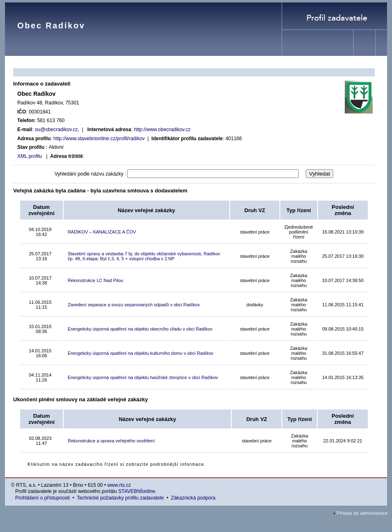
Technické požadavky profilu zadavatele (120, 498)
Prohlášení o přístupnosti (43, 498)
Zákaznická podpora (193, 498)
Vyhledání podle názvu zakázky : (90, 174)
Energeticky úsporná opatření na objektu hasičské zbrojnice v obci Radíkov (143, 377)
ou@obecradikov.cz (56, 130)
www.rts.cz (119, 485)
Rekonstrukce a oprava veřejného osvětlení (111, 441)
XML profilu (30, 156)
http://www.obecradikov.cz (162, 130)
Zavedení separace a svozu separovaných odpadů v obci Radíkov (134, 305)
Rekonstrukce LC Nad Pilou (96, 280)
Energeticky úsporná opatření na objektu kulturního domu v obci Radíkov (141, 353)
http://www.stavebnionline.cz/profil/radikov (99, 139)
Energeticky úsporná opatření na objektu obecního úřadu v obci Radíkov (140, 329)
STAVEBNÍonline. (137, 491)
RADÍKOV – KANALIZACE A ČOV (102, 232)
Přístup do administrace (362, 513)
